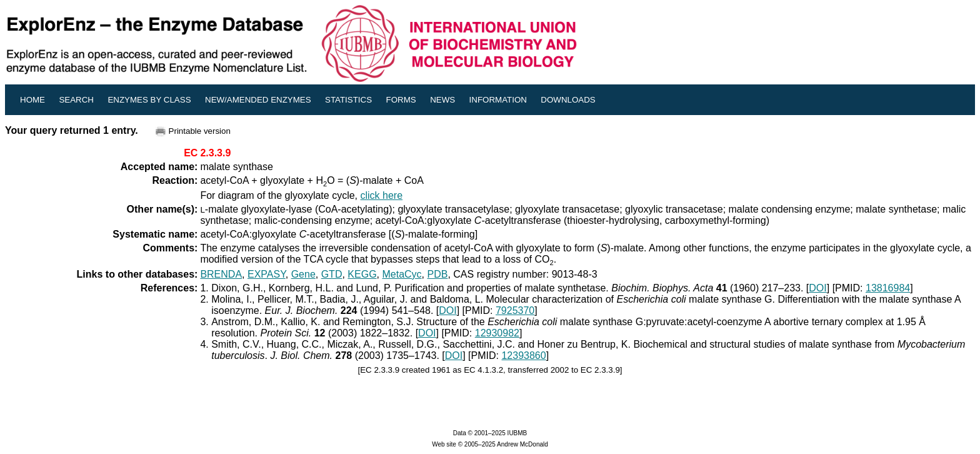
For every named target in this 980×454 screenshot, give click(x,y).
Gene (303, 274)
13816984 (888, 288)
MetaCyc (402, 274)
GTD (332, 274)
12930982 (497, 333)
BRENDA (221, 274)
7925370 (515, 310)
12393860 (523, 356)
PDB (437, 274)
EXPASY (267, 274)
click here (382, 195)
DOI (817, 288)
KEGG (362, 274)
